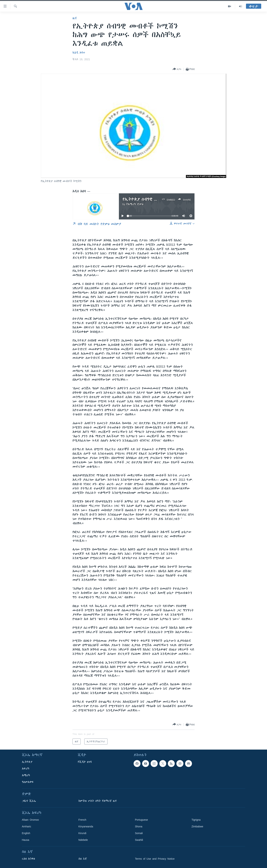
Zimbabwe (197, 826)
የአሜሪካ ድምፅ (135, 204)
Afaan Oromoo (30, 820)
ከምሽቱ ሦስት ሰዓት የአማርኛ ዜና (98, 801)
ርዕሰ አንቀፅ (28, 859)
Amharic (27, 826)
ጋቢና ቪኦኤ (29, 801)
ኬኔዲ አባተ (79, 53)
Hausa (26, 840)
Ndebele (83, 840)
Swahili (139, 840)
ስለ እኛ (83, 859)
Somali (139, 833)
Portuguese (142, 820)
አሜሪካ (26, 775)
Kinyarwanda (86, 826)
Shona (139, 826)
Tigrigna (196, 820)
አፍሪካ (26, 769)
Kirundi (82, 833)
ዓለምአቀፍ (28, 782)
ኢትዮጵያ (27, 762)
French (82, 820)
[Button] (177, 69)
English (26, 833)
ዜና (75, 18)
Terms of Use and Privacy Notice (155, 859)
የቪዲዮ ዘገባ (85, 762)
